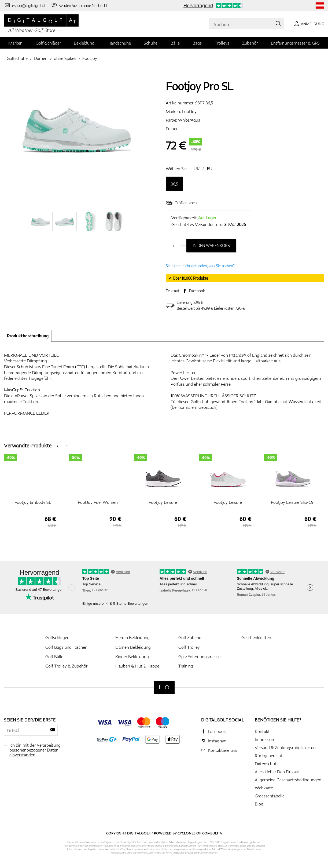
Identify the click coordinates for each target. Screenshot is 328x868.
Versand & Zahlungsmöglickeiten (285, 747)
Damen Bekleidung (133, 647)
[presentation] (58, 445)
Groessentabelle (270, 796)
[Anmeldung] (308, 24)
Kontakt (262, 731)
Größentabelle (182, 203)
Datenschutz (267, 764)
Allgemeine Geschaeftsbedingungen (288, 780)
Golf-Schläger (48, 43)
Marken (15, 43)
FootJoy (90, 58)
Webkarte (264, 788)
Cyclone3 (187, 833)
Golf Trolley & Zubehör (66, 666)
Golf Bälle (54, 657)
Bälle (175, 43)
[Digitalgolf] (164, 687)
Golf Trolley (189, 647)
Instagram (217, 741)
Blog (259, 804)
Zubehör (250, 43)
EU (210, 169)
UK (197, 169)
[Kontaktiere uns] (25, 5)
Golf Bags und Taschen (66, 647)
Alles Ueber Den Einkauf (277, 772)
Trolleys (222, 43)
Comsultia (212, 833)
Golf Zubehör (191, 637)
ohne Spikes (65, 58)
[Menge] (176, 246)
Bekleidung (84, 43)
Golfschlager (57, 637)
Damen (41, 58)
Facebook (197, 291)
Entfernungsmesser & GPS (295, 43)
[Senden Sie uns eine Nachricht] (79, 5)
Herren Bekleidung (132, 637)
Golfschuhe (17, 58)
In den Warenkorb (211, 245)
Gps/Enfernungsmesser (200, 657)
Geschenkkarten (256, 637)
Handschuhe (119, 43)
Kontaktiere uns (222, 750)
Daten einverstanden (34, 752)
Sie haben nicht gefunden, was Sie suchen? (200, 266)
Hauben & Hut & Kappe (137, 666)
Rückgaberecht (269, 756)
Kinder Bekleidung (132, 657)
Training (186, 666)
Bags (197, 43)
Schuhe (151, 43)
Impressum (265, 739)
